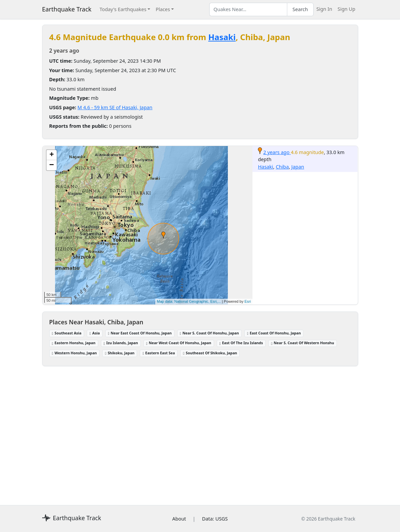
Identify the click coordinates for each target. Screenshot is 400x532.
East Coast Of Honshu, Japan (274, 333)
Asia (95, 333)
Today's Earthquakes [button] (123, 9)
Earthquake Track (67, 9)
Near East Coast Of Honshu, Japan (140, 333)
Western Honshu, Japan (74, 353)
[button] (163, 235)
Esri (248, 301)
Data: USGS (215, 519)
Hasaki (222, 37)
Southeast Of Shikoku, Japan (210, 353)
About (179, 519)
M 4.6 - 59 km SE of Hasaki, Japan (115, 107)
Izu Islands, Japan (121, 343)
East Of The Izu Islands (241, 343)
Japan (298, 167)
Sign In (324, 9)
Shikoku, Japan (120, 353)
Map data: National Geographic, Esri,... (189, 301)
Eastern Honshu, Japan (74, 343)
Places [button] (163, 9)
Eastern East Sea (159, 353)
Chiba (282, 167)
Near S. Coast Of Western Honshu (303, 343)
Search (300, 9)
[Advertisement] (200, 432)
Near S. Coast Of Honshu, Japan (209, 333)
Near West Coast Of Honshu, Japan (179, 343)
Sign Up (346, 9)
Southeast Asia (67, 333)
